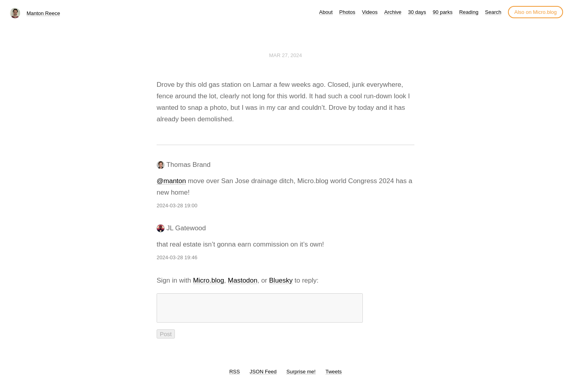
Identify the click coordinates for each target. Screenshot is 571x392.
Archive (393, 12)
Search (493, 12)
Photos (347, 12)
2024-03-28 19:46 (177, 257)
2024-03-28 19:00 (177, 206)
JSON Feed (263, 376)
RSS (235, 376)
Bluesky (281, 280)
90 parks (443, 12)
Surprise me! (301, 376)
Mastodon (243, 280)
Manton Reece (43, 13)
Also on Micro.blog (536, 12)
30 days (417, 12)
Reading (469, 12)
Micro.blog (209, 280)
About (326, 12)
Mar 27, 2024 (285, 55)
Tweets (334, 376)
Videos (370, 12)
